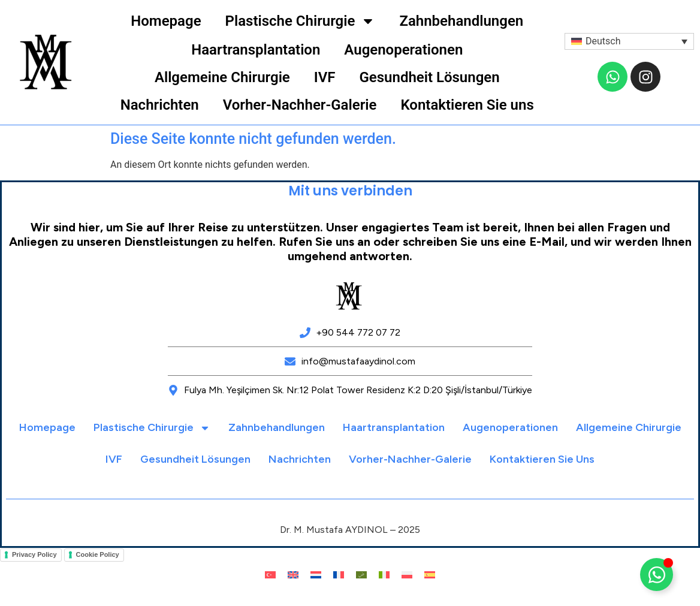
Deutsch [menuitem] (603, 41)
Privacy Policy (34, 554)
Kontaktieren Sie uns (467, 105)
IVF (325, 77)
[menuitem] (629, 42)
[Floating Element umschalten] (657, 575)
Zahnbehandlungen (461, 21)
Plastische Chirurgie (301, 21)
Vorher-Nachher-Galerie (300, 105)
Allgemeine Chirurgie (222, 77)
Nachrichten (160, 105)
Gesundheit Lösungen (429, 77)
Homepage (166, 21)
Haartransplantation (256, 50)
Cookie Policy (98, 554)
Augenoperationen (403, 50)
